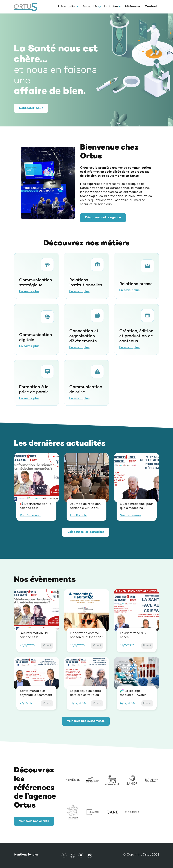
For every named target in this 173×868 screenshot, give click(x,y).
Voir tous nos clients (34, 821)
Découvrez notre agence (103, 218)
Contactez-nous (31, 108)
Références (133, 7)
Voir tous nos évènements (86, 721)
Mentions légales (26, 855)
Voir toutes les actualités (86, 532)
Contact (151, 7)
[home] (25, 7)
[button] (68, 7)
